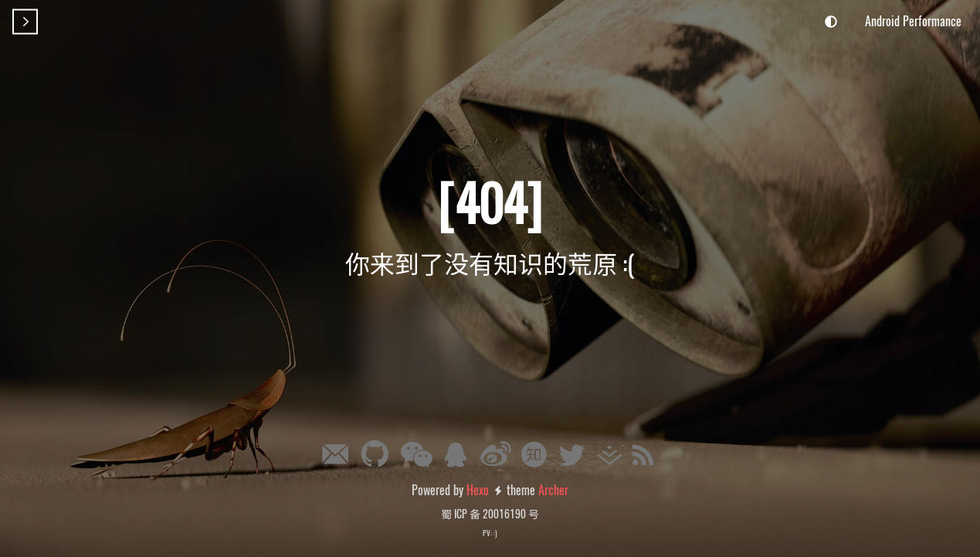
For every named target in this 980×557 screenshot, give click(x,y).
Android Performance (913, 21)
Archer (553, 490)
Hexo (478, 490)
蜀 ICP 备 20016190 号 (490, 513)
